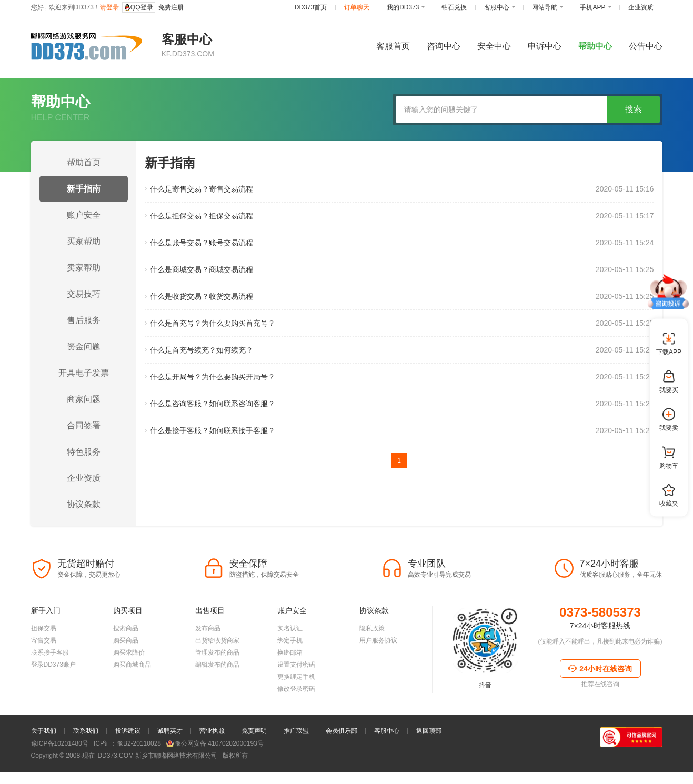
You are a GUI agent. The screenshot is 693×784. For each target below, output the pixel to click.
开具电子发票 (84, 373)
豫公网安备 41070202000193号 (215, 775)
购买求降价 (129, 684)
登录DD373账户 (53, 696)
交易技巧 (84, 294)
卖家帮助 (84, 268)
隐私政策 (372, 660)
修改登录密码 (296, 720)
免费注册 (171, 7)
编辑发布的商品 (217, 696)
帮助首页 (84, 162)
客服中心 (387, 762)
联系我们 (86, 762)
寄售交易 (44, 672)
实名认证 (290, 660)
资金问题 (84, 346)
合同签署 (84, 425)
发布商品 (208, 660)
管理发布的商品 (217, 684)
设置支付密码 (296, 696)
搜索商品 (126, 660)
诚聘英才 (170, 762)
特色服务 (84, 452)
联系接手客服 (50, 684)
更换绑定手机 (296, 708)
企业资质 (84, 478)
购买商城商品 (132, 696)
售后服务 (84, 320)
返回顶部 (429, 762)
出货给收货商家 (217, 672)
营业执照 (212, 762)
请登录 (109, 7)
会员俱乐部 (342, 762)
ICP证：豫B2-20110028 (127, 775)
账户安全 (84, 215)
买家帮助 (84, 241)
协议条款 (84, 504)
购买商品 (126, 672)
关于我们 (44, 762)
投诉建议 (128, 762)
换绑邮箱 (290, 684)
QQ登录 (139, 7)
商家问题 (84, 399)
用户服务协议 (378, 672)
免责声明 (254, 762)
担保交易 (44, 660)
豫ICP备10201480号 (60, 775)
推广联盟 (296, 762)
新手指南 (84, 189)
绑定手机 (290, 672)
